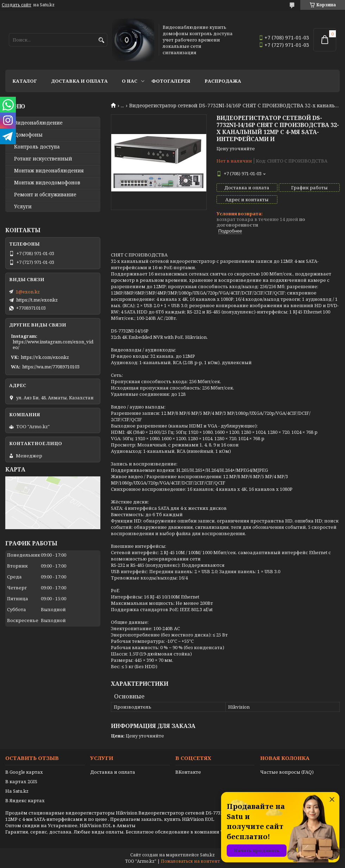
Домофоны (28, 135)
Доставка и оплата (79, 81)
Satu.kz (207, 855)
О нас (130, 81)
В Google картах (24, 772)
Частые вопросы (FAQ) (287, 772)
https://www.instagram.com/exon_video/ (53, 344)
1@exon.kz (28, 292)
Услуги (23, 207)
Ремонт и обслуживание (45, 195)
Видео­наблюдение (38, 123)
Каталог (25, 81)
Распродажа (223, 81)
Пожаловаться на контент (190, 861)
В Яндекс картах (25, 800)
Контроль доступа (37, 147)
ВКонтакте (188, 772)
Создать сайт (17, 5)
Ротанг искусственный (43, 159)
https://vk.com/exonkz (45, 357)
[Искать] (101, 40)
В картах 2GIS (21, 781)
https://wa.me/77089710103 (51, 367)
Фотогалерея (171, 81)
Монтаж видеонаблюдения (49, 171)
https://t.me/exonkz (37, 300)
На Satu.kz (17, 791)
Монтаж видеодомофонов (47, 183)
